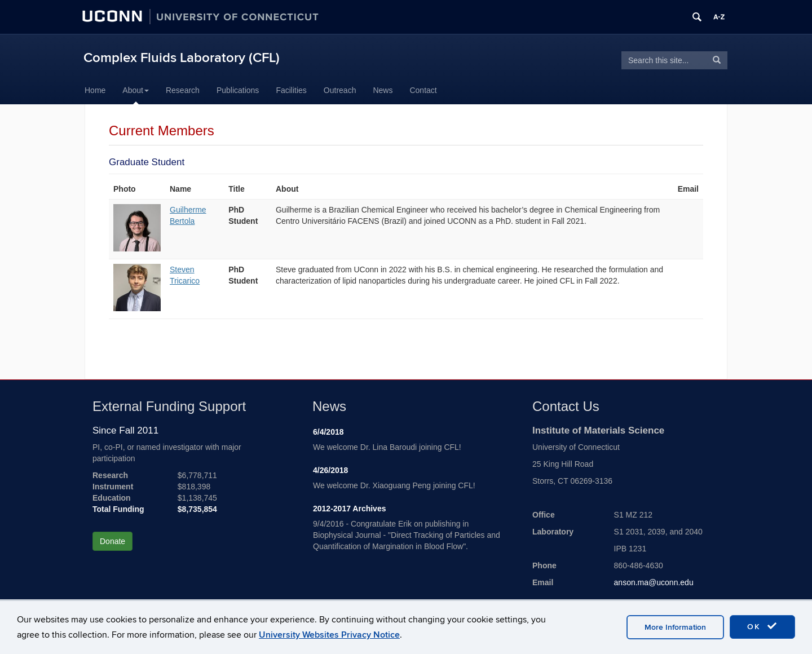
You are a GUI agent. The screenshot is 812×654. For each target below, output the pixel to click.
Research (183, 90)
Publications (238, 90)
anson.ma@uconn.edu (654, 582)
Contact (423, 90)
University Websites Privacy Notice (329, 635)
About (136, 90)
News (383, 90)
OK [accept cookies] (762, 626)
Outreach (340, 90)
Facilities (291, 90)
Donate (112, 541)
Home (95, 90)
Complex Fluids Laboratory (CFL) (182, 58)
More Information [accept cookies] (675, 627)
